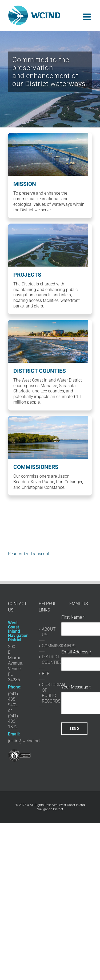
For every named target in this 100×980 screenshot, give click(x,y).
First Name (73, 617)
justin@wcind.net (24, 741)
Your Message (76, 687)
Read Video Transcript (29, 554)
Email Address (76, 652)
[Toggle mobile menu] (87, 17)
